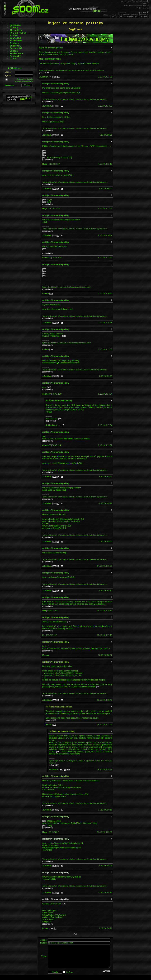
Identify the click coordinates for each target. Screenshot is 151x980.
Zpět (75, 934)
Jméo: (44, 940)
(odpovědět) (44, 72)
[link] (44, 151)
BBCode (106, 976)
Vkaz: (44, 959)
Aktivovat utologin (25, 79)
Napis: (44, 943)
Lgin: (8, 72)
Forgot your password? (24, 81)
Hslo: (8, 76)
